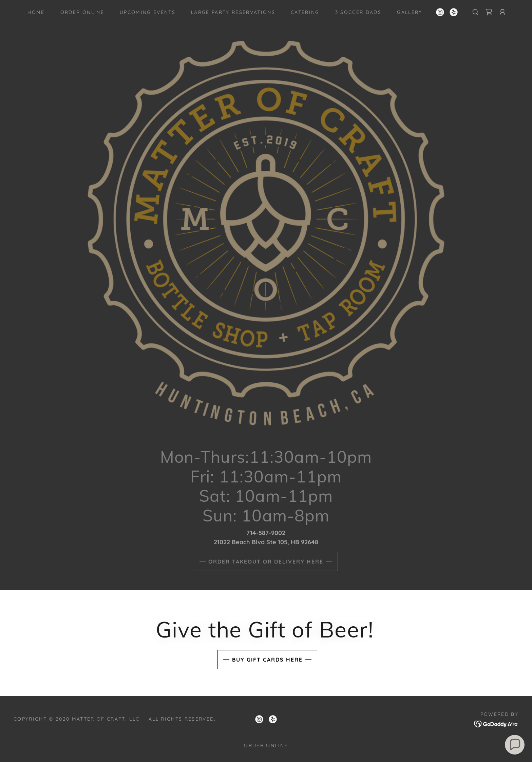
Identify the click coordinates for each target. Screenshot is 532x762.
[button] (502, 12)
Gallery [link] (410, 12)
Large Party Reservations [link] (233, 12)
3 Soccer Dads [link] (358, 12)
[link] (440, 12)
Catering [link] (305, 12)
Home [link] (36, 12)
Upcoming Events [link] (148, 12)
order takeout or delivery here (266, 561)
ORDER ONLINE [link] (82, 12)
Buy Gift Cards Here (267, 660)
